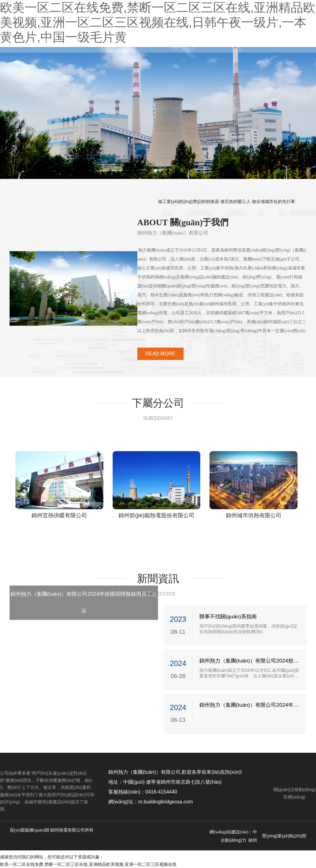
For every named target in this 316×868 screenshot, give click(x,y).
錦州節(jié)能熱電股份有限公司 (156, 515)
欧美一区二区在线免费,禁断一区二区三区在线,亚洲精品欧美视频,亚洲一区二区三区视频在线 (88, 864)
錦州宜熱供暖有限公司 (59, 515)
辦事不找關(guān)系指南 (228, 616)
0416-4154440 (161, 792)
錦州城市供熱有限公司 (254, 515)
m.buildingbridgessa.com (166, 802)
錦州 (253, 840)
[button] (155, 171)
